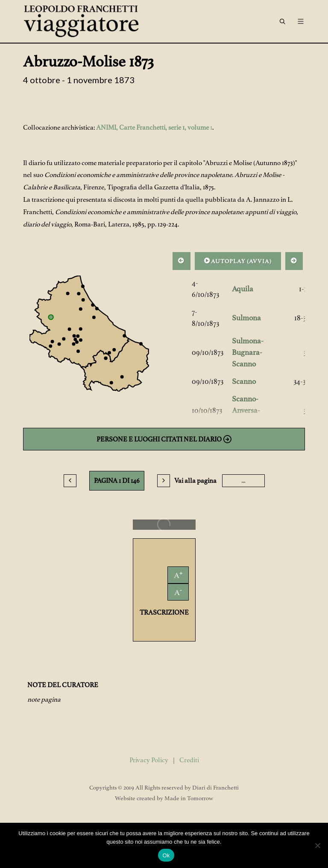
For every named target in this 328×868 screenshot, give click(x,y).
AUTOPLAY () (238, 261)
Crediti (189, 760)
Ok (166, 855)
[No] (317, 845)
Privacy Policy (149, 760)
